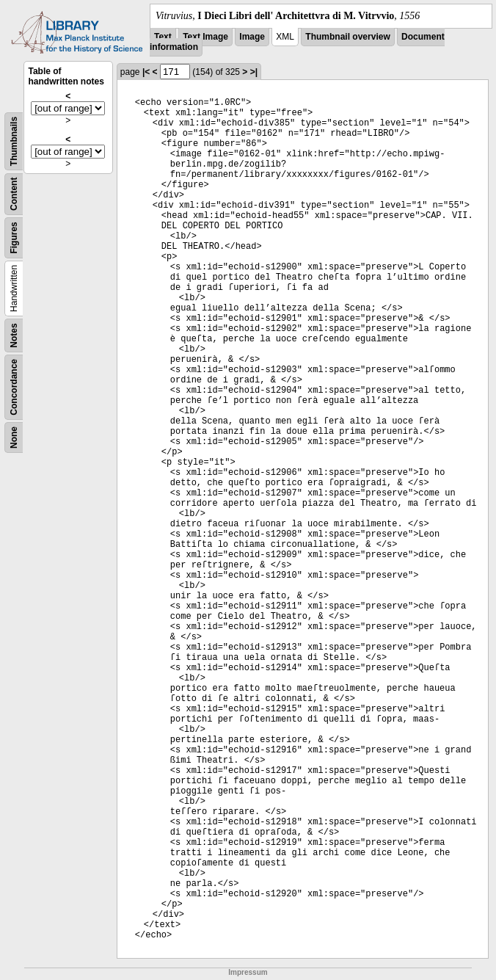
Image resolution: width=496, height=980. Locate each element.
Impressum (248, 972)
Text (163, 37)
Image (252, 37)
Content (14, 194)
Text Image (205, 37)
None (14, 438)
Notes (14, 335)
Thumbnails (14, 141)
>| (254, 72)
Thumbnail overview (347, 37)
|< (146, 72)
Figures (14, 237)
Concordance (14, 387)
